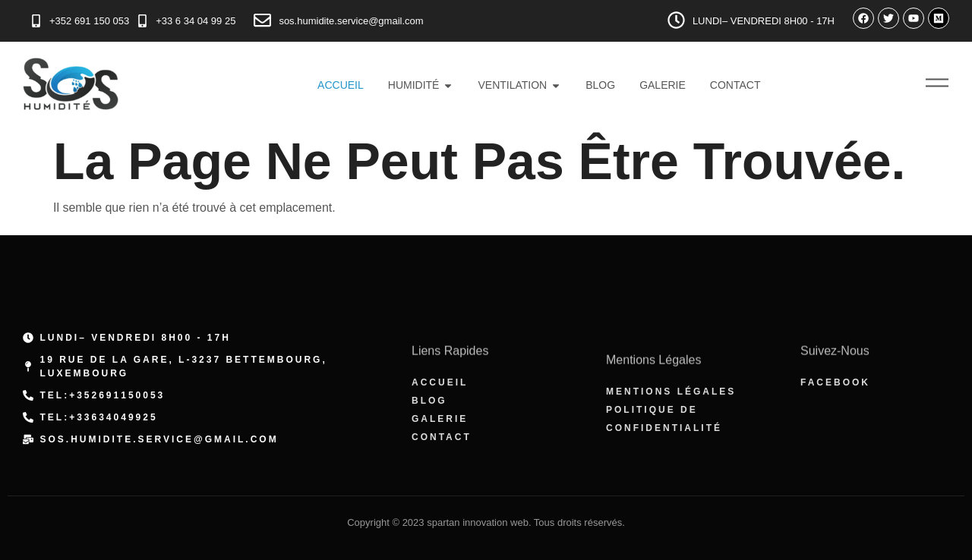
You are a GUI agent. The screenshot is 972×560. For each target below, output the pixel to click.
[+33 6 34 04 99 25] (142, 21)
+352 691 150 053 (89, 21)
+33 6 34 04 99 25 (196, 21)
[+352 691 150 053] (36, 21)
